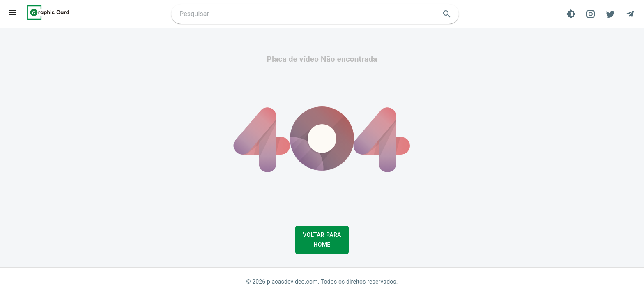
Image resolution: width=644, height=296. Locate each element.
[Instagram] (591, 14)
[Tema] (571, 14)
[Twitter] (610, 14)
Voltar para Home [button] (322, 240)
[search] (447, 14)
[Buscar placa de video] (308, 14)
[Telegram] (630, 14)
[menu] (12, 12)
